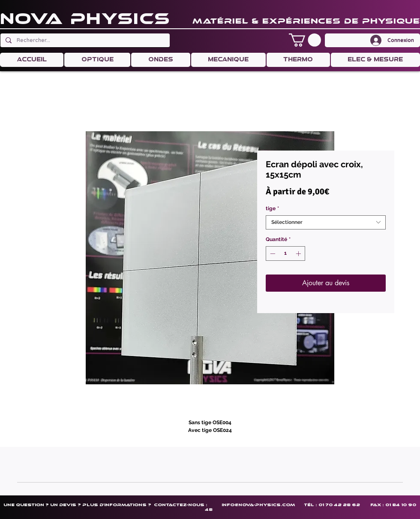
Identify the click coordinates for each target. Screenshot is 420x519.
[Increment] (299, 253)
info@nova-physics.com (258, 505)
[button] (305, 40)
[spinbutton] (285, 253)
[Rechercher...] (84, 40)
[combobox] (326, 222)
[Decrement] (272, 253)
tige (272, 208)
